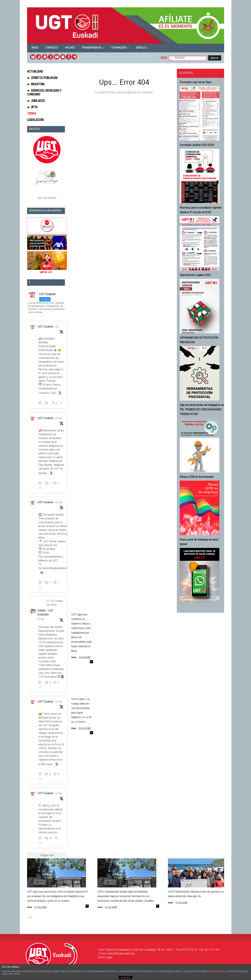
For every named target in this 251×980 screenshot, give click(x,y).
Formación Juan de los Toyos (196, 83)
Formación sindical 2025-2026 (197, 145)
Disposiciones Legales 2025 (195, 275)
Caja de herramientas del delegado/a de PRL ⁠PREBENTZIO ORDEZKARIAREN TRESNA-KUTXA (202, 410)
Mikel (74, 658)
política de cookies (217, 971)
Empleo (142, 48)
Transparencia (93, 48)
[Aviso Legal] (105, 958)
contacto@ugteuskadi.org (120, 954)
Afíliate (70, 48)
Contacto (52, 48)
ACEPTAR (125, 978)
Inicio (35, 48)
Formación (120, 48)
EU (166, 58)
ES (162, 58)
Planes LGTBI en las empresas (197, 477)
